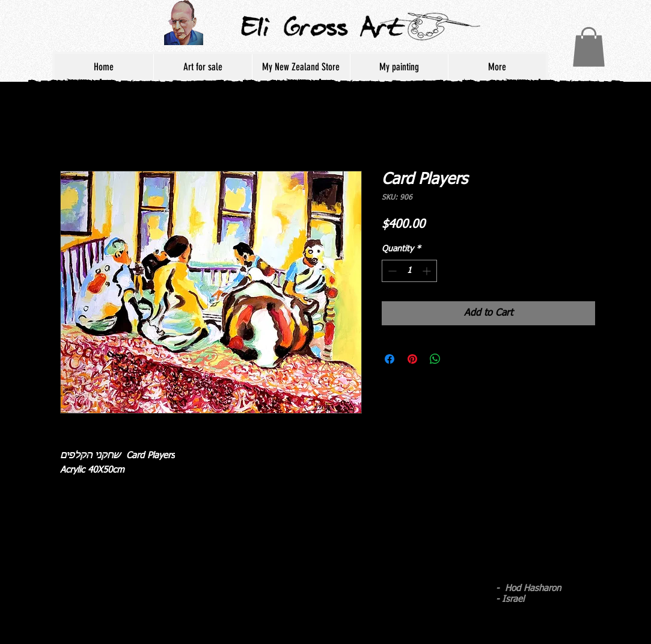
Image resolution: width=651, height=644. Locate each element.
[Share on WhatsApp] (435, 359)
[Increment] (428, 271)
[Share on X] (458, 359)
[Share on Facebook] (390, 359)
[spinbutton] (409, 271)
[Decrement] (391, 271)
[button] (589, 47)
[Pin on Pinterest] (412, 359)
